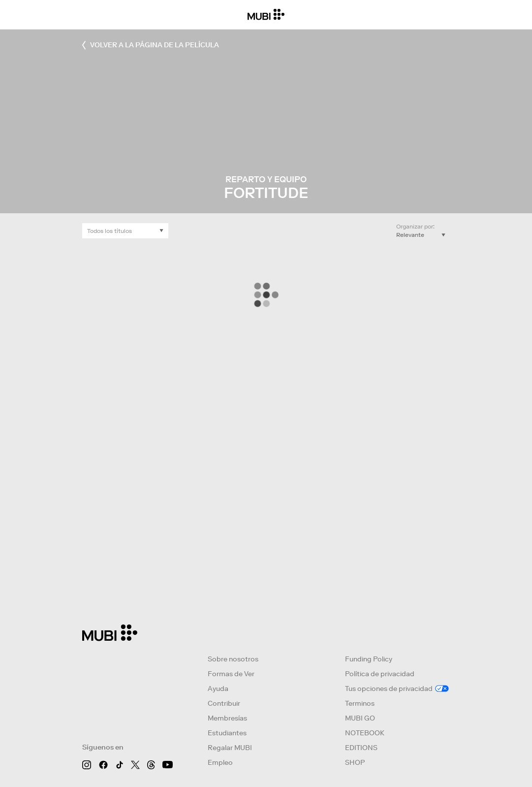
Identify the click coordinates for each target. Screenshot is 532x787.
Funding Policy (369, 659)
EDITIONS (361, 748)
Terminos (360, 703)
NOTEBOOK (365, 733)
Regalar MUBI (230, 748)
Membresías (227, 718)
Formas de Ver (231, 674)
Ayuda (218, 689)
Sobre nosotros (233, 659)
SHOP (355, 762)
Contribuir (224, 703)
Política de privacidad (380, 674)
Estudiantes (227, 733)
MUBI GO (360, 718)
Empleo (220, 762)
